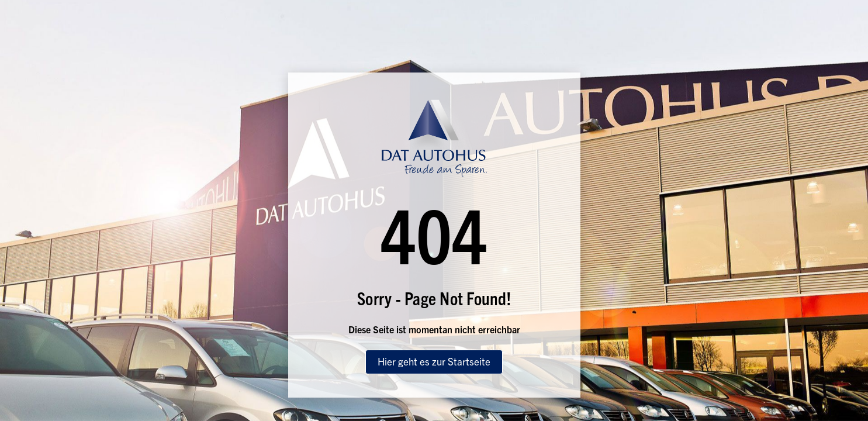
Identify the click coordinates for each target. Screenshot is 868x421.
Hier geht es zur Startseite (434, 361)
